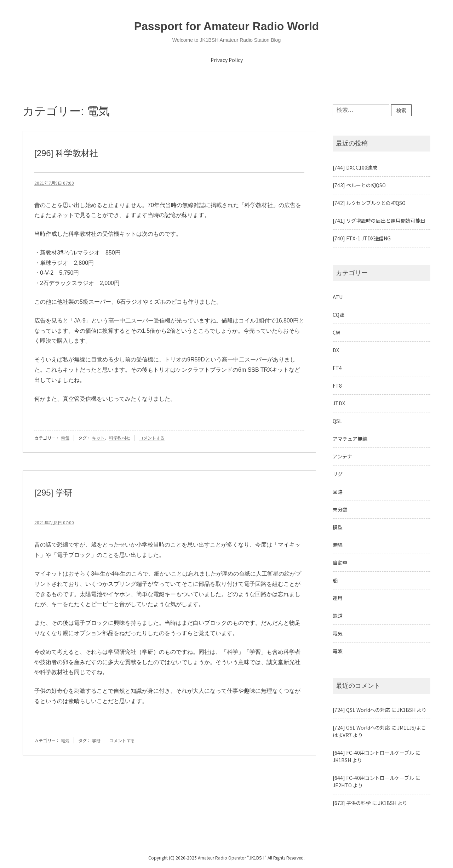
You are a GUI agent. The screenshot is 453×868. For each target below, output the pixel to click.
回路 (338, 492)
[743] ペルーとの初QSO (359, 185)
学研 (96, 740)
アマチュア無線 (350, 439)
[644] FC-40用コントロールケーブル (373, 753)
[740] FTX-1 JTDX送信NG (362, 238)
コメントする (152, 438)
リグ (338, 474)
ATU (338, 297)
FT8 (337, 386)
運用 (338, 598)
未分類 (340, 509)
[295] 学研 (53, 493)
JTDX (339, 403)
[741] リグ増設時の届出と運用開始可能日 (379, 221)
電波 (338, 651)
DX (336, 350)
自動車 (340, 563)
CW (336, 332)
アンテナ (342, 456)
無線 (338, 545)
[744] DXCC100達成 (355, 167)
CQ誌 (339, 315)
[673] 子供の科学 (352, 803)
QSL (337, 421)
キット (98, 438)
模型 (338, 527)
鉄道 (338, 616)
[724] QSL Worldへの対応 (361, 710)
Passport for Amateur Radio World (227, 26)
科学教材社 (120, 438)
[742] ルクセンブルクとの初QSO (369, 203)
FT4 (337, 368)
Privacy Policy (227, 60)
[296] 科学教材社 (66, 153)
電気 (65, 438)
